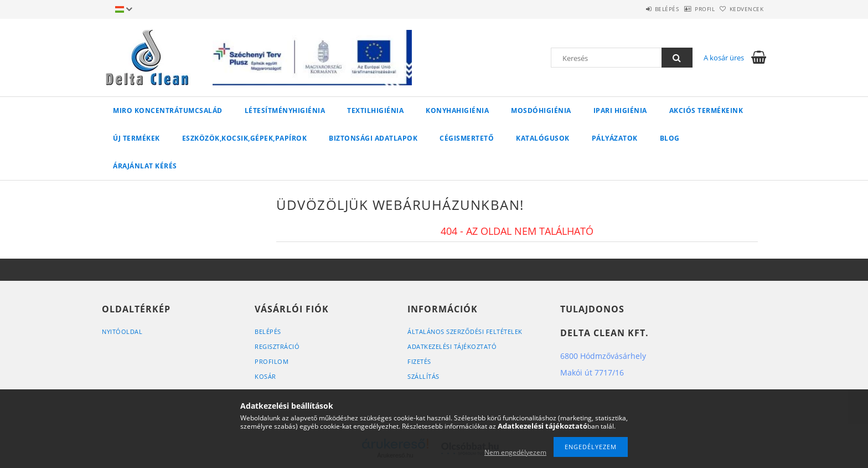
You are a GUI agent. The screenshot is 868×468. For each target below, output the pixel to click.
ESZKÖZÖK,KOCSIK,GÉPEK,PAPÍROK (245, 138)
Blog (670, 138)
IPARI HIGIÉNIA (620, 110)
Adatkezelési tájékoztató (452, 346)
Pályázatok (615, 138)
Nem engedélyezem (515, 452)
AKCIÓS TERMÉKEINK (706, 110)
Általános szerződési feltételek (465, 331)
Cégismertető (467, 138)
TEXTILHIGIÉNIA (375, 110)
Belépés (638, 9)
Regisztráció (277, 346)
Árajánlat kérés (145, 166)
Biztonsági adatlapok (373, 138)
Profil (688, 9)
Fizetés (419, 361)
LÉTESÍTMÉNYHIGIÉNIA (285, 110)
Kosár (265, 376)
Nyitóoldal (122, 331)
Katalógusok (543, 138)
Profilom (272, 361)
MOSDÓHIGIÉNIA (541, 110)
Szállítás (423, 376)
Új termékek (136, 138)
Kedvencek (741, 9)
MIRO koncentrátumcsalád (168, 110)
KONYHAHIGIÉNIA (457, 110)
